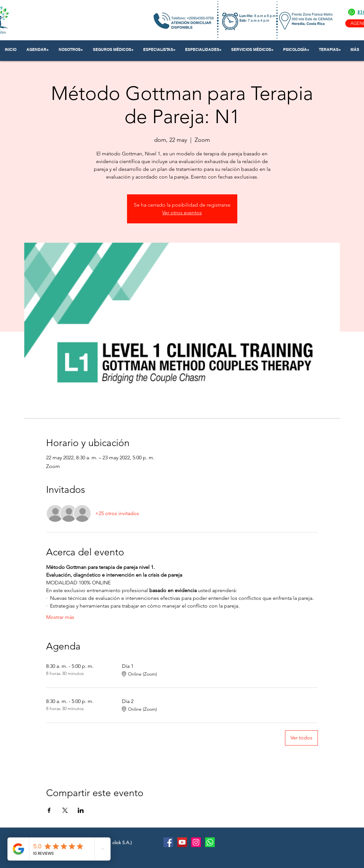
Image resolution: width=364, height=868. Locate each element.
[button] (71, 50)
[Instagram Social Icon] (196, 842)
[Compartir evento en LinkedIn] (81, 810)
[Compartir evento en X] (65, 810)
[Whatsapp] (210, 842)
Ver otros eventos (182, 213)
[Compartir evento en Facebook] (49, 810)
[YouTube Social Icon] (182, 842)
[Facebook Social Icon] (168, 842)
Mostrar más (60, 617)
